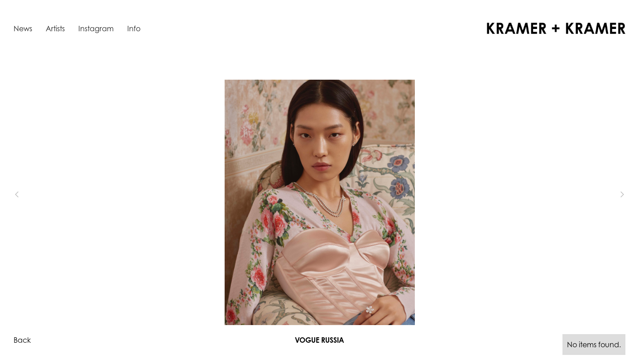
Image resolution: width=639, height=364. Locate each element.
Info (134, 29)
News (23, 29)
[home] (556, 28)
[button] (32, 194)
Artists (55, 29)
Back (22, 340)
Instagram (96, 29)
